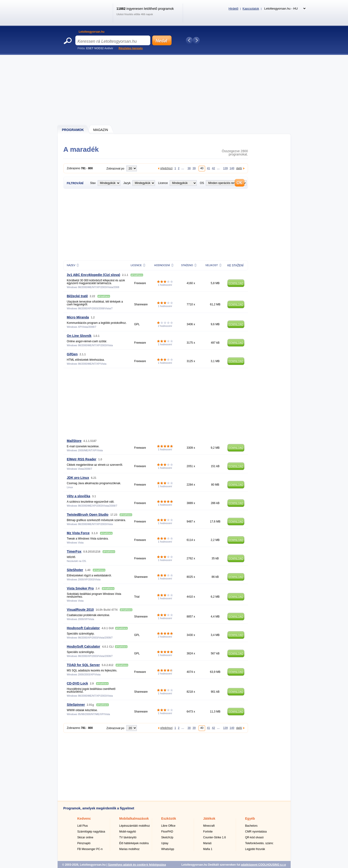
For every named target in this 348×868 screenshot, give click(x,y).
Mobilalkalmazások (134, 819)
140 (232, 168)
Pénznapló (84, 843)
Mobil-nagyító (128, 832)
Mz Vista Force (78, 533)
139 (225, 168)
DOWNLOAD (236, 283)
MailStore (74, 441)
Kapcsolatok (251, 9)
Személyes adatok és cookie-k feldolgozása (137, 865)
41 (208, 168)
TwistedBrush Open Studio (88, 515)
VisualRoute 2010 (80, 610)
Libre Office (168, 826)
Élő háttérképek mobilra (134, 843)
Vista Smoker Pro (80, 588)
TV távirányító (128, 837)
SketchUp (167, 837)
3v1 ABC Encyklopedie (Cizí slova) (94, 275)
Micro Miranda (78, 317)
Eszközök (169, 819)
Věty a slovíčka (79, 496)
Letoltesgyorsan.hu (92, 32)
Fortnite (208, 832)
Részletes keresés (131, 48)
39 (194, 168)
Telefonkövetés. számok (260, 843)
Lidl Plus (83, 826)
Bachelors (251, 826)
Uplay (165, 843)
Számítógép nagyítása (91, 832)
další (239, 168)
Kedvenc (84, 819)
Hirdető (234, 9)
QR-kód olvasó (254, 837)
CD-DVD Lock (78, 683)
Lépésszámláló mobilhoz (135, 826)
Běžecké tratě (77, 296)
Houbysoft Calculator (83, 628)
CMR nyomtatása (256, 832)
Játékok (209, 819)
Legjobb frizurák (255, 849)
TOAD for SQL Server (83, 665)
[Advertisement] (174, 90)
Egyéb (250, 819)
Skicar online (85, 837)
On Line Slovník (79, 336)
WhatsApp (168, 849)
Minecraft (209, 826)
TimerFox (74, 551)
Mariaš (207, 843)
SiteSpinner (76, 705)
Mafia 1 (208, 849)
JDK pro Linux (78, 478)
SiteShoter (75, 570)
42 (213, 168)
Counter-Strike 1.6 (215, 837)
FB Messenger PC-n (90, 849)
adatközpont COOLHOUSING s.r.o (264, 865)
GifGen (72, 354)
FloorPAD (167, 832)
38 (189, 168)
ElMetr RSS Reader (82, 459)
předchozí (167, 168)
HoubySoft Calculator (84, 646)
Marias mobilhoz (129, 849)
